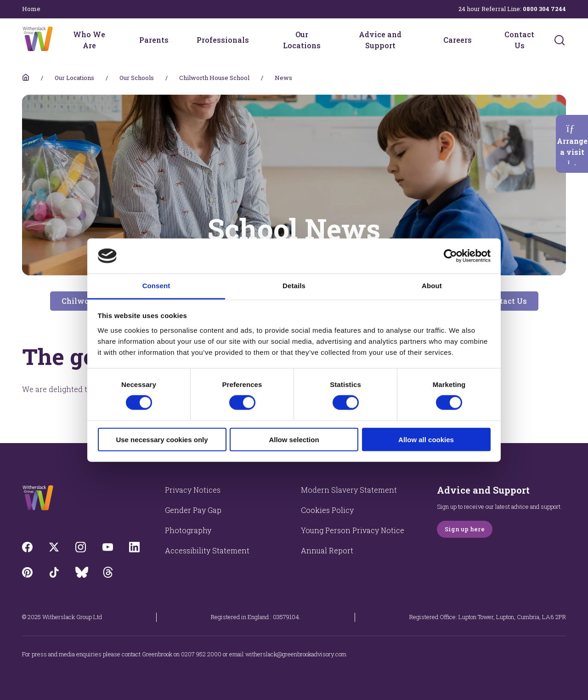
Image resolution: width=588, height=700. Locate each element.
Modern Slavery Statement (349, 490)
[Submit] (560, 40)
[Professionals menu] (255, 40)
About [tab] (432, 286)
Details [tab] (294, 286)
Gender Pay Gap (193, 510)
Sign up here (465, 529)
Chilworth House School (214, 78)
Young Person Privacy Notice (353, 530)
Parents (154, 40)
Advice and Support (380, 40)
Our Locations (302, 40)
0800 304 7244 (544, 9)
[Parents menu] (175, 40)
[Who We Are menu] (117, 40)
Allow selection (294, 439)
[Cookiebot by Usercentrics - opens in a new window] (450, 256)
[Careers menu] (478, 40)
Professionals (223, 40)
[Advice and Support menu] (421, 40)
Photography (188, 530)
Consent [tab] (156, 286)
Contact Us (519, 40)
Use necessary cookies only (162, 439)
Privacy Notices (193, 490)
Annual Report (327, 550)
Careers (458, 40)
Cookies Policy (327, 510)
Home (31, 9)
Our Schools (137, 78)
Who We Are (89, 40)
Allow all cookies (426, 439)
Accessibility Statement (207, 550)
